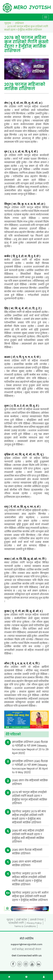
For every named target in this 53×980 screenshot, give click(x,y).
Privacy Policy (34, 923)
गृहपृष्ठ (10, 920)
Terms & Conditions (25, 926)
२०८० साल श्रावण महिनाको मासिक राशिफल (27, 863)
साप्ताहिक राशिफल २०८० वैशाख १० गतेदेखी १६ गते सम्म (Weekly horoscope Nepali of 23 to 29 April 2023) (30, 747)
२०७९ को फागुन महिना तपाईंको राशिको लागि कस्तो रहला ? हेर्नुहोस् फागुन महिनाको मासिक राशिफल (30, 798)
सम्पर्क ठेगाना (37, 920)
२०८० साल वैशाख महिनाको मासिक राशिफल (27, 852)
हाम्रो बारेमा (22, 920)
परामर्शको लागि (16, 923)
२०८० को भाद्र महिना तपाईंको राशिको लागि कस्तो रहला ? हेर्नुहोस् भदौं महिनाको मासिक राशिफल (28, 836)
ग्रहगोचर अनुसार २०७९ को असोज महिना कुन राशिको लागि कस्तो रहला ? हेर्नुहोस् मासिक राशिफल (30, 896)
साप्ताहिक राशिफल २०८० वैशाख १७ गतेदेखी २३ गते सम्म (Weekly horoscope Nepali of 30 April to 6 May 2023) (30, 767)
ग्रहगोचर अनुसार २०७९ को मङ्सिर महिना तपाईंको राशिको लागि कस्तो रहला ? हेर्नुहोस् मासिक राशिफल (29, 879)
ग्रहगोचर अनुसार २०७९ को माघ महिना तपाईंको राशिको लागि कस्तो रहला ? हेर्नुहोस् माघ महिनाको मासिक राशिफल (29, 817)
